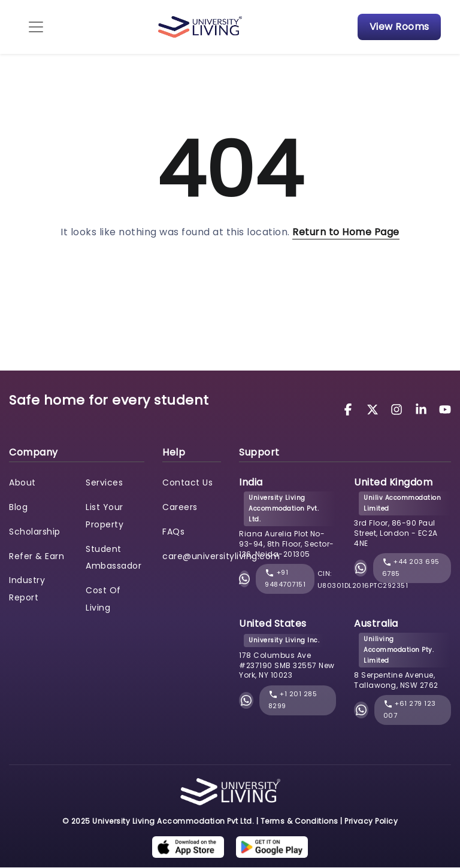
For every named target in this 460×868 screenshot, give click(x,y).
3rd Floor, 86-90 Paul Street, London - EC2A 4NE (396, 533)
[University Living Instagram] (398, 409)
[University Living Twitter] (374, 409)
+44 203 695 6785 (411, 568)
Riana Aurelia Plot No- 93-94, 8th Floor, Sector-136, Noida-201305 (287, 544)
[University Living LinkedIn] (423, 409)
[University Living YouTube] (445, 409)
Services (104, 482)
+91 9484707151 (285, 579)
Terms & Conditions (299, 821)
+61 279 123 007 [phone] (410, 710)
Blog (18, 507)
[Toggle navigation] (36, 27)
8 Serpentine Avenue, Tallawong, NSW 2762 (396, 680)
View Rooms (399, 27)
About (22, 482)
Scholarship (35, 532)
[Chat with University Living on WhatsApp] (244, 579)
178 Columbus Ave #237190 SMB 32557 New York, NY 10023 (287, 665)
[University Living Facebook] (350, 409)
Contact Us (187, 482)
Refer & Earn (37, 556)
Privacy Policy (371, 821)
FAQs (173, 532)
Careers (180, 507)
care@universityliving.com (221, 556)
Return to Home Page (346, 232)
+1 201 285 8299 (293, 700)
